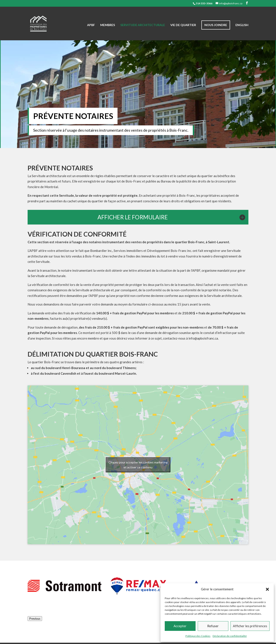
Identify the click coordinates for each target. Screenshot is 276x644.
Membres (108, 25)
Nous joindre (216, 25)
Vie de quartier (183, 25)
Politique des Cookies (198, 636)
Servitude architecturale (143, 25)
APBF (91, 25)
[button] (267, 589)
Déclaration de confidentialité (230, 636)
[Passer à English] (242, 32)
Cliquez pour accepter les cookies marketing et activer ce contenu (138, 465)
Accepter (180, 626)
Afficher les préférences (250, 626)
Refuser (213, 626)
